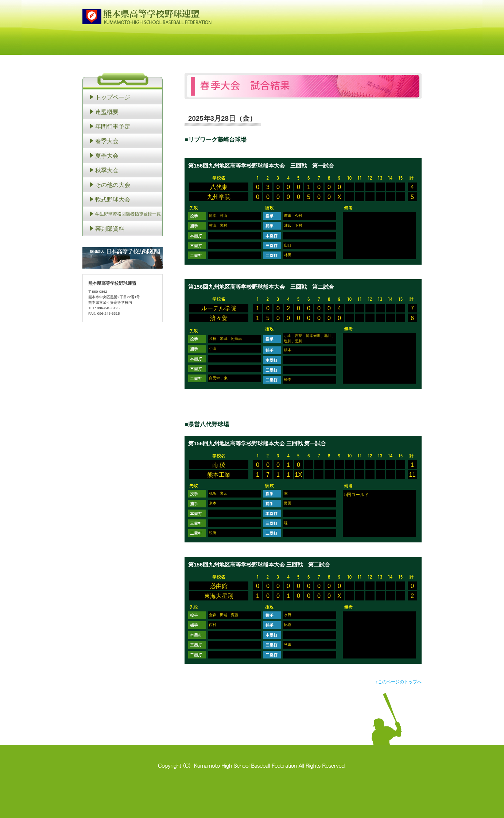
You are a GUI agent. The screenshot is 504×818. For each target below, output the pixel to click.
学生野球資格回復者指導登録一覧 (128, 214)
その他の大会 (113, 185)
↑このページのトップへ (399, 682)
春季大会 (107, 141)
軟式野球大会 (113, 199)
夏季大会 (107, 155)
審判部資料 (110, 228)
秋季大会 (107, 170)
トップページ (113, 97)
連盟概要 (107, 112)
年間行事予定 (113, 126)
